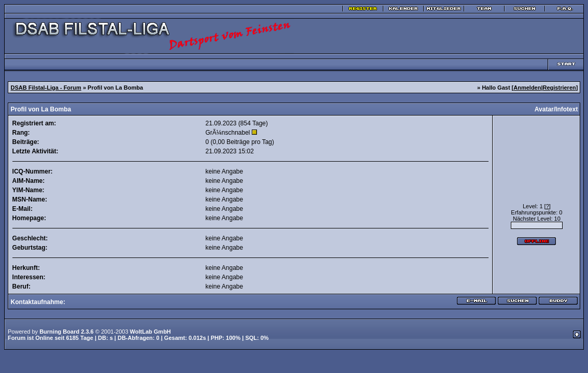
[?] (548, 206)
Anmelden (527, 88)
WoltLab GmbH (150, 332)
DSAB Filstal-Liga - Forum (46, 88)
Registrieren (560, 88)
